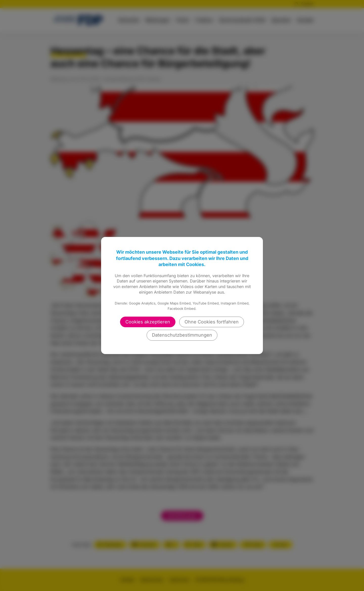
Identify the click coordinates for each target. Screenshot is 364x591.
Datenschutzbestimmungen (182, 335)
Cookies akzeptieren (148, 322)
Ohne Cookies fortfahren (212, 322)
